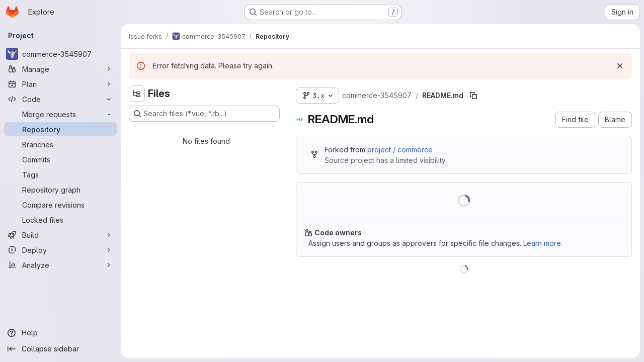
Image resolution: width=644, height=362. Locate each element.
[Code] (60, 99)
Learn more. (543, 243)
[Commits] (60, 159)
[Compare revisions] (60, 205)
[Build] (60, 235)
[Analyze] (60, 265)
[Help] (60, 333)
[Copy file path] (473, 96)
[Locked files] (60, 220)
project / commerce (400, 150)
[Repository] (60, 129)
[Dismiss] (620, 66)
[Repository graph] (60, 190)
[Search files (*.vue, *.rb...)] (204, 114)
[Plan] (60, 84)
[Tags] (60, 174)
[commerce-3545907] (60, 54)
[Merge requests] (60, 114)
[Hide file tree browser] (137, 94)
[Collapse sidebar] (60, 349)
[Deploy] (60, 250)
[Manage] (60, 69)
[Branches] (60, 144)
